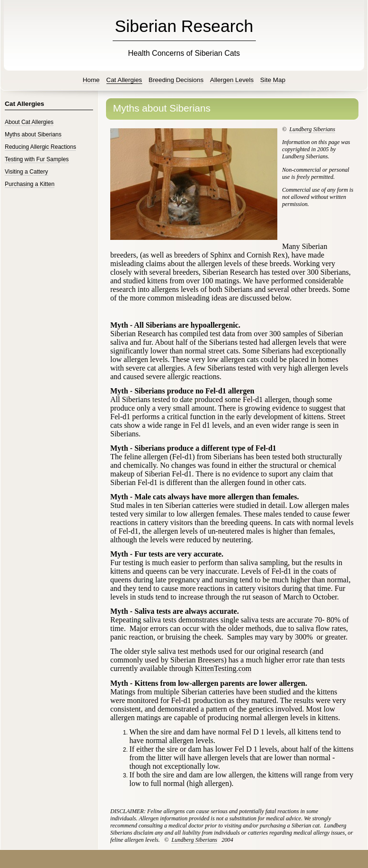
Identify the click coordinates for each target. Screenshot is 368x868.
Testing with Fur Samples (37, 159)
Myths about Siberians (33, 134)
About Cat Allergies (29, 122)
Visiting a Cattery (26, 172)
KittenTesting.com (223, 668)
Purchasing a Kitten (30, 184)
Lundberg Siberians (312, 129)
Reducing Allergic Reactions (40, 147)
